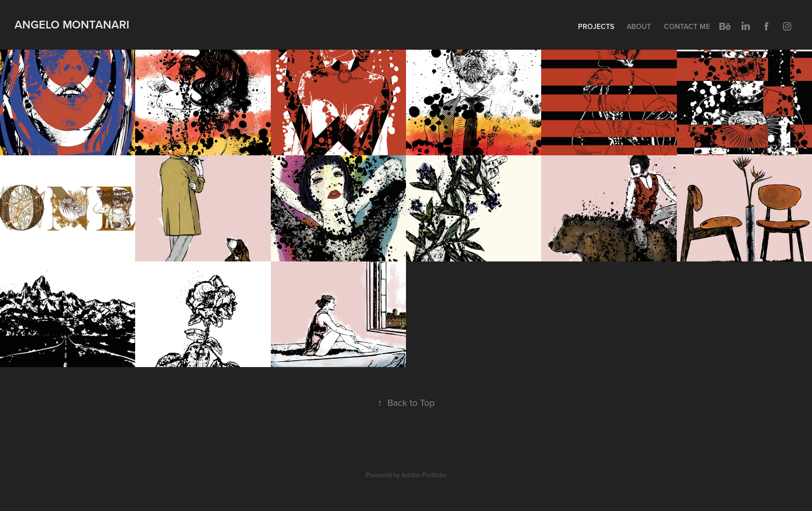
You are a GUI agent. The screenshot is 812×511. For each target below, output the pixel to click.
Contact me (687, 26)
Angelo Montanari (72, 24)
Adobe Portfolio (424, 475)
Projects (596, 26)
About (639, 26)
